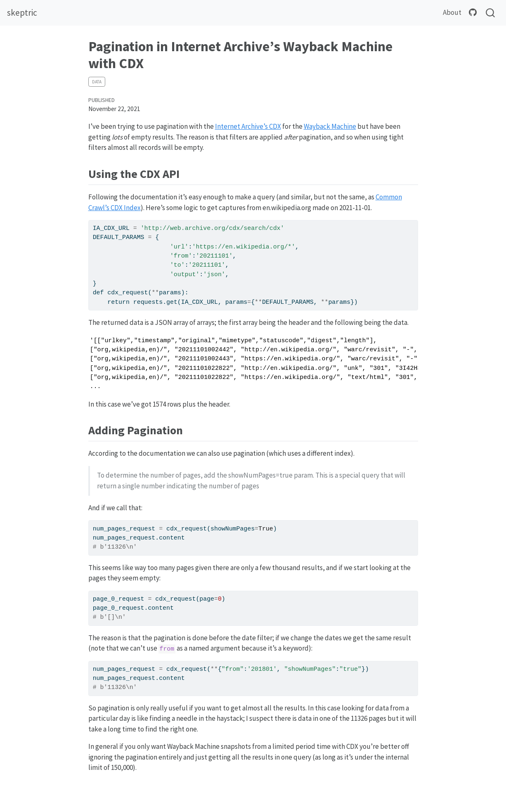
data (97, 82)
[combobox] (491, 13)
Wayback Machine (330, 126)
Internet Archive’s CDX (248, 126)
